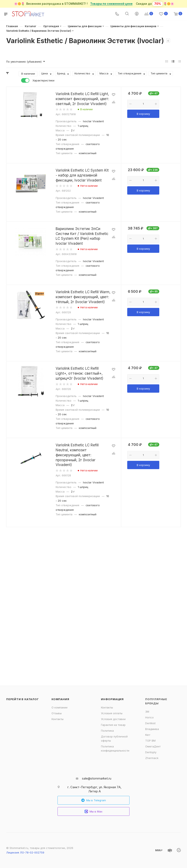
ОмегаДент (153, 746)
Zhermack (152, 758)
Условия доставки (113, 719)
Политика (107, 731)
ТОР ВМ (150, 741)
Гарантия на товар (113, 725)
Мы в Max (93, 812)
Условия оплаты (112, 713)
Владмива (152, 729)
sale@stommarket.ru (97, 778)
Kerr (148, 735)
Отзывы (57, 713)
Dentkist (150, 723)
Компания (60, 699)
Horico (149, 717)
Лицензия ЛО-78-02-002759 (25, 852)
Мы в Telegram (94, 800)
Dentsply (151, 752)
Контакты (58, 719)
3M (147, 712)
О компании (59, 707)
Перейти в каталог (23, 699)
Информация (112, 699)
